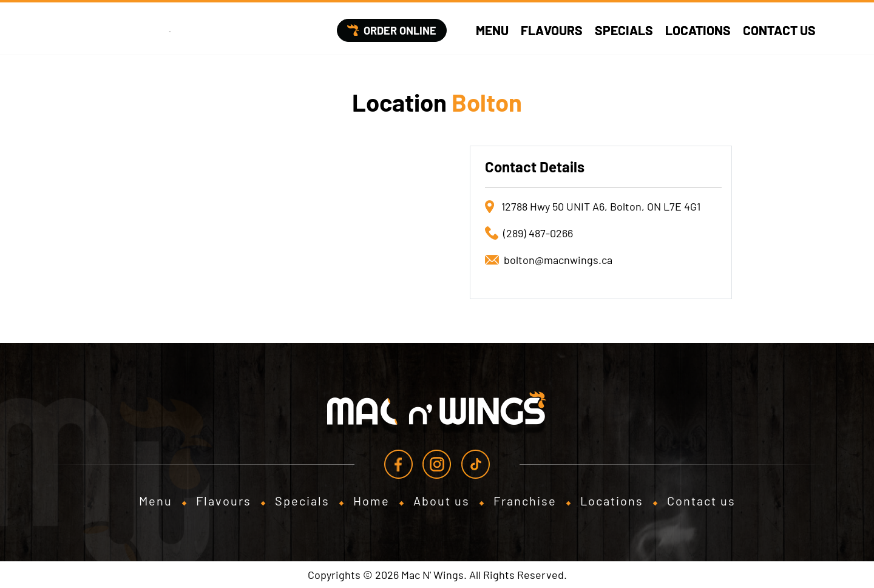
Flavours (552, 30)
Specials (624, 30)
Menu (492, 30)
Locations (698, 30)
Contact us (779, 30)
